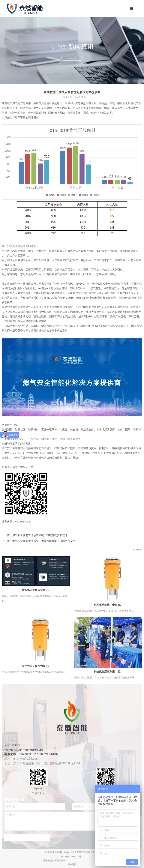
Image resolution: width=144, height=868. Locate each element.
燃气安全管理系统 (36, 307)
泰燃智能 (7, 444)
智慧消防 (7, 430)
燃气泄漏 (41, 103)
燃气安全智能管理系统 (15, 448)
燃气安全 (105, 284)
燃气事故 (132, 453)
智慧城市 (33, 430)
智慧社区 (20, 430)
